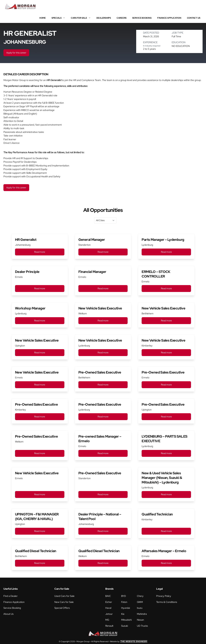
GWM (140, 602)
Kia (123, 614)
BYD (124, 596)
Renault (109, 626)
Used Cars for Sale (64, 596)
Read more (40, 252)
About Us (9, 614)
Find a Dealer (11, 596)
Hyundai (126, 608)
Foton (124, 602)
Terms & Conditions (167, 602)
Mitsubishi (126, 620)
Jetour (109, 614)
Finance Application (169, 18)
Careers (122, 18)
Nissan (140, 620)
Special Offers (62, 608)
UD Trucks (142, 626)
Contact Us (194, 18)
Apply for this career (16, 53)
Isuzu (140, 608)
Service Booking (142, 18)
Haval (108, 608)
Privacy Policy (164, 596)
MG (107, 620)
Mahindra (142, 614)
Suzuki (125, 626)
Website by (129, 641)
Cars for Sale (82, 18)
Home (43, 18)
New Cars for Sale (64, 602)
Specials (60, 18)
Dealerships (104, 18)
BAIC (108, 596)
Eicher (109, 602)
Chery (140, 596)
